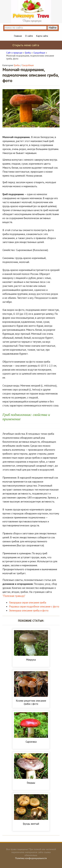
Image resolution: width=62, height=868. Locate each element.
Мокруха (31, 660)
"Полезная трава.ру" (14, 596)
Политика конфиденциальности (31, 858)
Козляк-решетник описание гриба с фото (31, 702)
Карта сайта (42, 36)
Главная (18, 36)
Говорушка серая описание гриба (28, 602)
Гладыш (31, 783)
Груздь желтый (31, 824)
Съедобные (28, 65)
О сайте (29, 36)
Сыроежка (31, 742)
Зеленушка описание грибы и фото (29, 610)
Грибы (17, 65)
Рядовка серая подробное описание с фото (34, 606)
